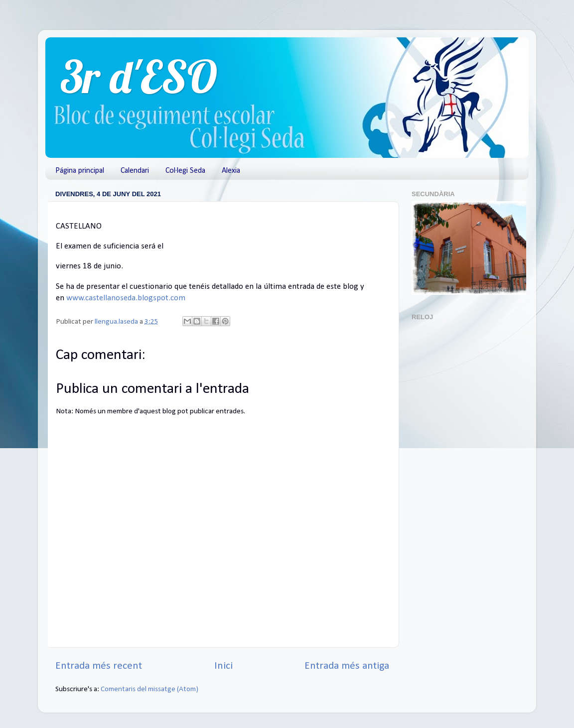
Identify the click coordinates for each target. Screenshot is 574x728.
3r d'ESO (139, 76)
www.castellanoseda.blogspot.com (126, 298)
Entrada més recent (99, 666)
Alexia (231, 171)
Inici (223, 666)
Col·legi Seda (185, 171)
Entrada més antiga (347, 666)
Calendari (135, 171)
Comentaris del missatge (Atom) (149, 689)
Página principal (80, 171)
